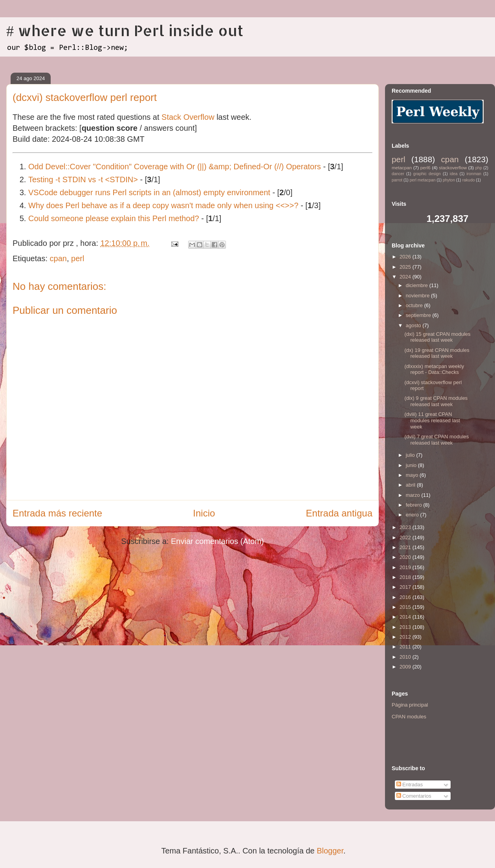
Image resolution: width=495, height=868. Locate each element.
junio (412, 465)
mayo (413, 475)
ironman (474, 174)
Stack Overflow (188, 117)
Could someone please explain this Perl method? (114, 218)
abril (411, 485)
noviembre (418, 296)
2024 (406, 277)
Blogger (330, 851)
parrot (397, 180)
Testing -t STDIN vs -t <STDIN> (83, 179)
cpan (58, 258)
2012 (406, 637)
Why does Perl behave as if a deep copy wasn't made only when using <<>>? (163, 205)
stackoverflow (453, 168)
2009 (406, 667)
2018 (406, 577)
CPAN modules (409, 717)
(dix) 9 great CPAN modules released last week (436, 401)
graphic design (427, 174)
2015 (406, 607)
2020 (406, 557)
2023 (406, 527)
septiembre (419, 315)
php (479, 168)
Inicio (204, 513)
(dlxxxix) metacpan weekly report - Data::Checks (434, 369)
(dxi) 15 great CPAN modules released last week (437, 337)
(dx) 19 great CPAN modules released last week (437, 353)
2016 (406, 597)
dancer (398, 174)
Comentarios (414, 796)
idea (454, 174)
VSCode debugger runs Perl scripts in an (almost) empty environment (149, 192)
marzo (414, 495)
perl (78, 258)
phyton (449, 180)
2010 (406, 657)
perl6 (425, 168)
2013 (406, 627)
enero (413, 515)
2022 (406, 537)
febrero (415, 505)
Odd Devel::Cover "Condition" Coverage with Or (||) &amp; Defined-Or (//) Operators (175, 167)
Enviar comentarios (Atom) (217, 541)
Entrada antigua (339, 513)
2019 (406, 567)
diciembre (418, 285)
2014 (406, 617)
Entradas (410, 785)
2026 (406, 257)
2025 (406, 267)
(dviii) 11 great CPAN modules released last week (432, 420)
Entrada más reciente (57, 513)
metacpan (402, 168)
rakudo (469, 180)
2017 (406, 587)
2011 (406, 647)
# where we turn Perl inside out (125, 30)
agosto (414, 325)
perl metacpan (423, 180)
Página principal (410, 705)
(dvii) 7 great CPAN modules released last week (436, 440)
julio (411, 455)
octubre (415, 305)
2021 (406, 547)
